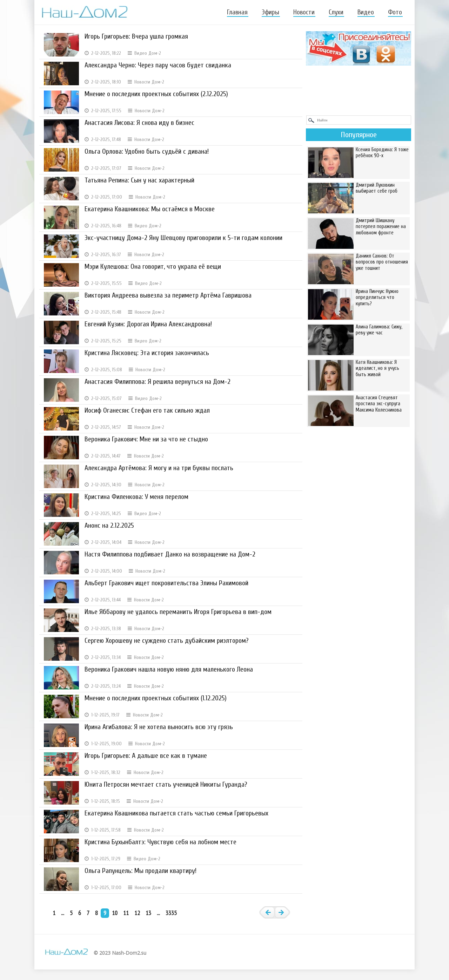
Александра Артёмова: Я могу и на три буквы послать (159, 468)
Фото (395, 12)
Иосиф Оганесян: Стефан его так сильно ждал (147, 410)
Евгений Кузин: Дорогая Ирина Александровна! (148, 324)
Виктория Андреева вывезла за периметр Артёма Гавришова (168, 295)
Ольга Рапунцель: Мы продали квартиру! (140, 871)
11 (126, 913)
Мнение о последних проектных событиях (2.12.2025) (156, 94)
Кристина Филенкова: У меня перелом (136, 497)
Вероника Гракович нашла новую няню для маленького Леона (169, 669)
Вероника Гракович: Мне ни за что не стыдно (146, 439)
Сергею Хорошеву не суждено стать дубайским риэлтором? (166, 641)
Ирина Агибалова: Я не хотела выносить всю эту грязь (159, 727)
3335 (171, 913)
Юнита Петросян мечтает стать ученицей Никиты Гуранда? (166, 784)
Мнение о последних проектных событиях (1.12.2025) (156, 698)
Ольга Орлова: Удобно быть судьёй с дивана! (147, 151)
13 (148, 913)
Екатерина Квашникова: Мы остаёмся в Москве (150, 209)
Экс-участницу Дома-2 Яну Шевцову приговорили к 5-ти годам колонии (183, 238)
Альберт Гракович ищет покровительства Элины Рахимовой (166, 583)
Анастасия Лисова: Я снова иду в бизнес (139, 123)
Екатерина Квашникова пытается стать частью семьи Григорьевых (176, 813)
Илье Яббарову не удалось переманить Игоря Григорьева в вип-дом (178, 612)
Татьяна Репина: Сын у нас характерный (139, 180)
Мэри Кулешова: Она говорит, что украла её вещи (153, 266)
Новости (304, 12)
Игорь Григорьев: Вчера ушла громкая (136, 36)
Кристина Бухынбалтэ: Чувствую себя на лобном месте (160, 842)
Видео (366, 12)
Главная (237, 12)
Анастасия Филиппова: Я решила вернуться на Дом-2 (158, 382)
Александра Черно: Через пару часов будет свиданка (158, 65)
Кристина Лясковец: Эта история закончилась (147, 353)
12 (137, 913)
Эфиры (270, 12)
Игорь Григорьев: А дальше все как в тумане (146, 756)
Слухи (336, 12)
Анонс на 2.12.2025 (109, 525)
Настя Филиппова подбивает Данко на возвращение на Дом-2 (170, 554)
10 (115, 913)
